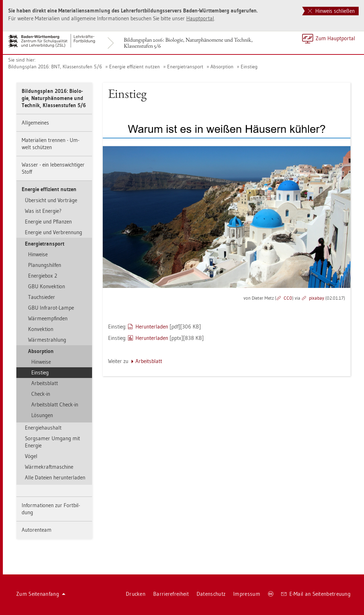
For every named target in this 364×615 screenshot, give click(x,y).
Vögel (31, 456)
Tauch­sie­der (42, 297)
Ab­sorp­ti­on (222, 67)
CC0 (288, 298)
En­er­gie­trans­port (185, 67)
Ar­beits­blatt (45, 383)
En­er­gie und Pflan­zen (48, 222)
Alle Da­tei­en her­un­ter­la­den (55, 477)
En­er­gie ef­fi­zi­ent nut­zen (135, 67)
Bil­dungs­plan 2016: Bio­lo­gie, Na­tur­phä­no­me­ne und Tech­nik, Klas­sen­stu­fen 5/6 (188, 43)
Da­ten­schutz (211, 594)
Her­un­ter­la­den (152, 327)
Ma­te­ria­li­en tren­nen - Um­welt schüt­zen (50, 144)
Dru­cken (136, 594)
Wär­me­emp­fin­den (48, 318)
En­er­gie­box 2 (43, 276)
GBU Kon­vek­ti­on (47, 286)
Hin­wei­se (38, 254)
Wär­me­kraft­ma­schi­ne (49, 467)
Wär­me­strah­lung (47, 340)
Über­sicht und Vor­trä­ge (51, 200)
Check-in (41, 394)
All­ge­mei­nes (35, 123)
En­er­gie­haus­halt (43, 428)
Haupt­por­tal (200, 18)
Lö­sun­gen (42, 415)
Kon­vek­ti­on (41, 329)
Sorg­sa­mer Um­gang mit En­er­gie (52, 442)
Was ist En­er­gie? (43, 211)
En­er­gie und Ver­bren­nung (53, 232)
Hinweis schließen (331, 11)
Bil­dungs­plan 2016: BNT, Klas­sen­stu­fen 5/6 (55, 67)
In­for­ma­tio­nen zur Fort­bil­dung (51, 509)
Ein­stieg (249, 67)
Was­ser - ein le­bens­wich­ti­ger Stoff (53, 168)
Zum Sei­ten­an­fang (41, 594)
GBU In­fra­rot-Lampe (51, 308)
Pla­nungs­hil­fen (45, 265)
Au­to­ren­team (37, 530)
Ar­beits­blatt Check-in (55, 404)
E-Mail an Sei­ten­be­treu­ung (316, 594)
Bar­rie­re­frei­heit (171, 594)
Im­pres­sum (247, 594)
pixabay (317, 298)
